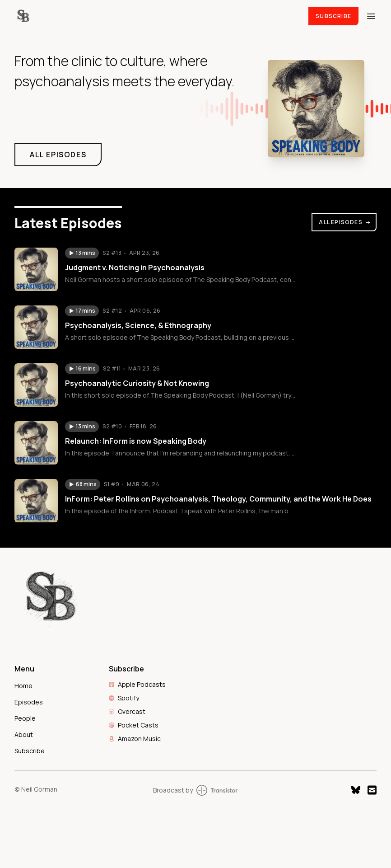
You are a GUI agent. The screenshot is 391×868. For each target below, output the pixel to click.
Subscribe (333, 16)
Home (23, 686)
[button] (82, 253)
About (24, 734)
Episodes (29, 702)
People (25, 718)
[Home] (156, 16)
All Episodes (345, 222)
